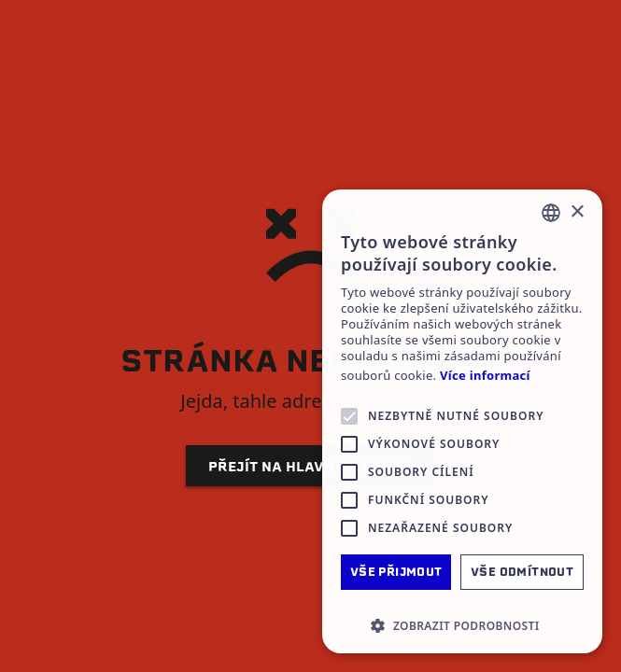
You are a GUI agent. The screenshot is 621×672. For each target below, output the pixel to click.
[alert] (462, 421)
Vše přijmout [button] (396, 572)
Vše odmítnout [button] (522, 572)
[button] (462, 625)
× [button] (577, 212)
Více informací (485, 376)
